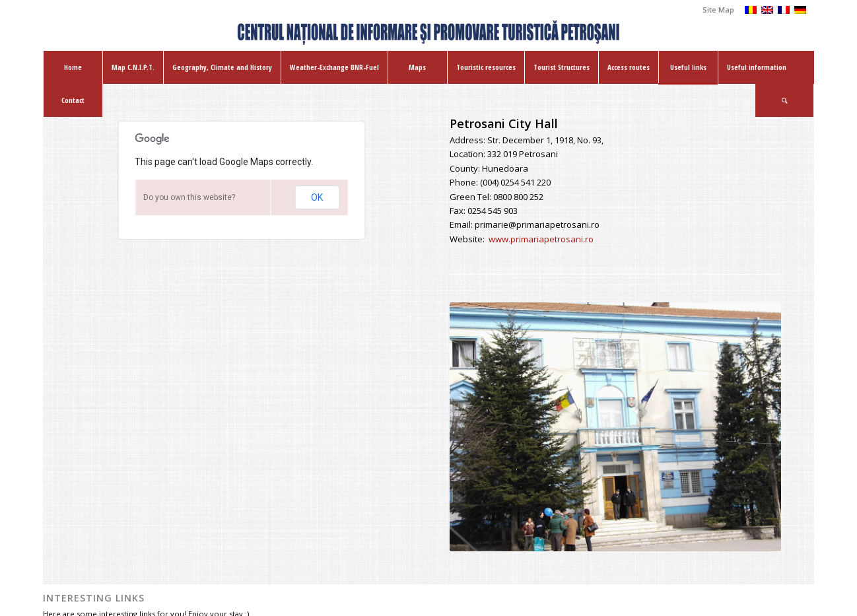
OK (317, 197)
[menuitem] (715, 10)
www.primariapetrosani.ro (541, 239)
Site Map (718, 10)
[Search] (784, 100)
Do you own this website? (189, 197)
